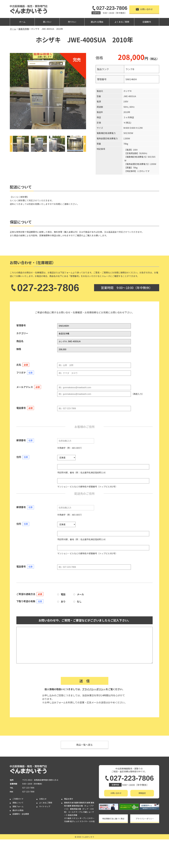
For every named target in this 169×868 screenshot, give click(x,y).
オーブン (83, 818)
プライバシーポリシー (94, 689)
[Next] (85, 144)
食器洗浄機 (73, 815)
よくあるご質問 (122, 22)
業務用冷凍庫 (85, 803)
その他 (92, 821)
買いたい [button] (47, 22)
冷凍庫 (67, 821)
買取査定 (142, 793)
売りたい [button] (72, 22)
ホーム (22, 22)
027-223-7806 (109, 8)
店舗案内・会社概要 (21, 814)
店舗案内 (147, 22)
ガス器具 (68, 818)
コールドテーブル (75, 812)
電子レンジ (75, 821)
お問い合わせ (144, 9)
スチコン (75, 818)
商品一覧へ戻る (84, 745)
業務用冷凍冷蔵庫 (71, 803)
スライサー (84, 821)
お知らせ (43, 799)
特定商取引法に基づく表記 (113, 819)
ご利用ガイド (18, 799)
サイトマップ (45, 806)
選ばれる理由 (97, 22)
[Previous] (11, 144)
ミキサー (91, 818)
